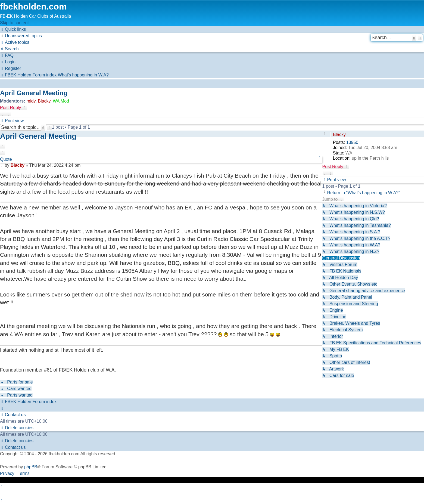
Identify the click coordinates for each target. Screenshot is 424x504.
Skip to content (14, 23)
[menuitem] (21, 36)
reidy (31, 101)
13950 (352, 142)
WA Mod (61, 101)
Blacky (44, 101)
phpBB (31, 467)
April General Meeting (34, 93)
